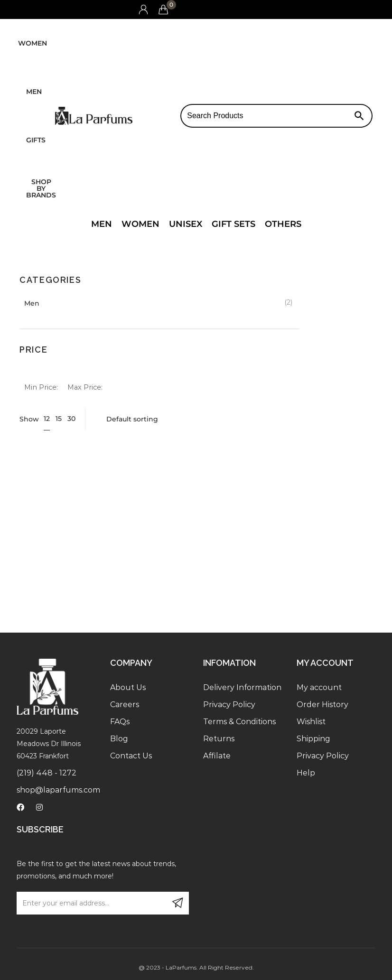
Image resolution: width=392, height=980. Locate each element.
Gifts (36, 140)
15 (59, 419)
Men (34, 92)
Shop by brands (41, 188)
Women (33, 43)
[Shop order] (233, 419)
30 (71, 419)
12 (47, 419)
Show (29, 419)
